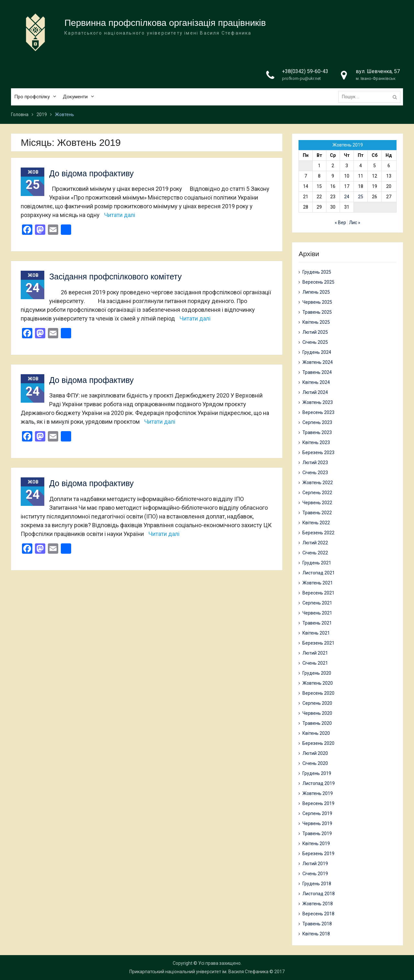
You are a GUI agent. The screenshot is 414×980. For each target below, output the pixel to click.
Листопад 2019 (319, 783)
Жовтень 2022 (318, 483)
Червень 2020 (317, 713)
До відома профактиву (91, 173)
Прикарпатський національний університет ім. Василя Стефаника (199, 972)
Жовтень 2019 (318, 793)
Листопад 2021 (319, 573)
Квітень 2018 (316, 934)
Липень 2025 (316, 292)
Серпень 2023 (317, 422)
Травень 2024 (317, 372)
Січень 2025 (315, 342)
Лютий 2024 (315, 392)
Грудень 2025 (317, 272)
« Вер (340, 223)
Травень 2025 (317, 312)
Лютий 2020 (315, 753)
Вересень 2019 (318, 803)
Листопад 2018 (319, 894)
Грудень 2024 (317, 352)
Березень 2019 (318, 854)
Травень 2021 (317, 623)
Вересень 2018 (318, 914)
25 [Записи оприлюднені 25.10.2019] (361, 197)
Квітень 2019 (316, 844)
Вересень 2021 (318, 593)
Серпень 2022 (317, 493)
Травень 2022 (317, 513)
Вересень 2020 (318, 693)
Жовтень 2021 (318, 583)
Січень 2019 (315, 874)
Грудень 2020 (317, 673)
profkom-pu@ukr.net (301, 78)
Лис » (355, 223)
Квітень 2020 (316, 733)
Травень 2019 (317, 833)
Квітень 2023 (316, 442)
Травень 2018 (317, 924)
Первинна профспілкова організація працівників (165, 23)
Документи (75, 97)
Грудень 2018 (317, 884)
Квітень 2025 (316, 322)
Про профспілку (32, 97)
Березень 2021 (318, 643)
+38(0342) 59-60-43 (305, 71)
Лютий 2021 (315, 653)
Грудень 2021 (317, 563)
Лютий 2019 (315, 864)
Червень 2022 (317, 503)
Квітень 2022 (316, 523)
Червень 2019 (317, 823)
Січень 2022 (315, 553)
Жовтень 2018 (318, 904)
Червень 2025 (317, 302)
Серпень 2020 (317, 703)
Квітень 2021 (316, 633)
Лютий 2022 (315, 543)
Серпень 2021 (317, 603)
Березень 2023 (318, 452)
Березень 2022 (318, 533)
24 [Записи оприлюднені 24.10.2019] (347, 197)
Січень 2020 (315, 763)
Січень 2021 (315, 663)
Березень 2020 (318, 743)
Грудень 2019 (317, 773)
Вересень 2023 (318, 412)
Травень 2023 (317, 432)
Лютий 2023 (315, 463)
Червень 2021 (317, 613)
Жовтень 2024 (318, 362)
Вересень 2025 (318, 282)
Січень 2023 (315, 473)
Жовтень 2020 (318, 683)
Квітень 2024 (316, 382)
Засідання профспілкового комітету (115, 277)
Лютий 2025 (315, 332)
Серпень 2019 (317, 813)
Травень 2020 (317, 723)
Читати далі (120, 215)
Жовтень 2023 (318, 402)
